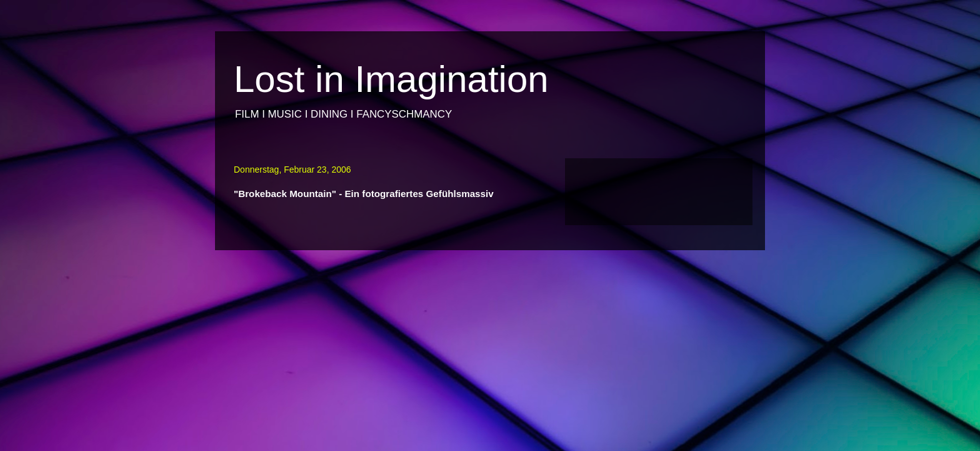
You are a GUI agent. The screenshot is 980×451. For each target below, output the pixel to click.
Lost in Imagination (391, 79)
